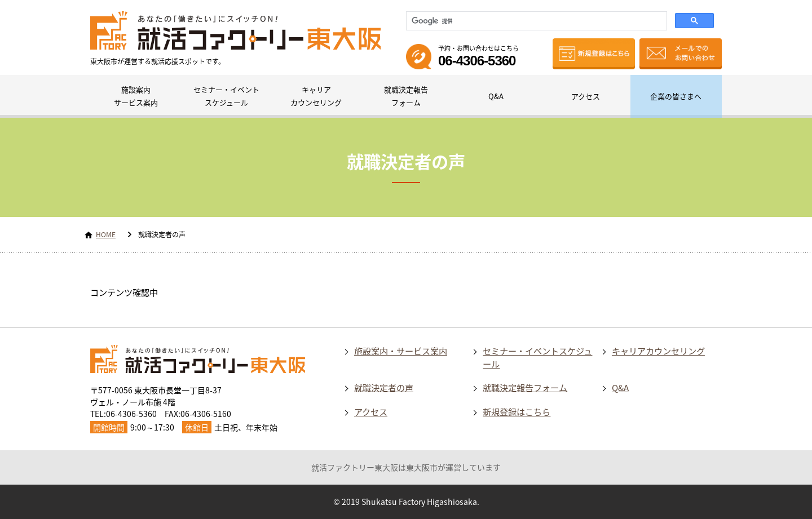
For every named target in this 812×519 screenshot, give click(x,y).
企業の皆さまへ (676, 96)
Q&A (496, 96)
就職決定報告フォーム (406, 96)
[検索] (535, 21)
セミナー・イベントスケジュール (226, 96)
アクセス (586, 96)
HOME (106, 234)
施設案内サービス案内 (136, 96)
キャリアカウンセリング (316, 96)
